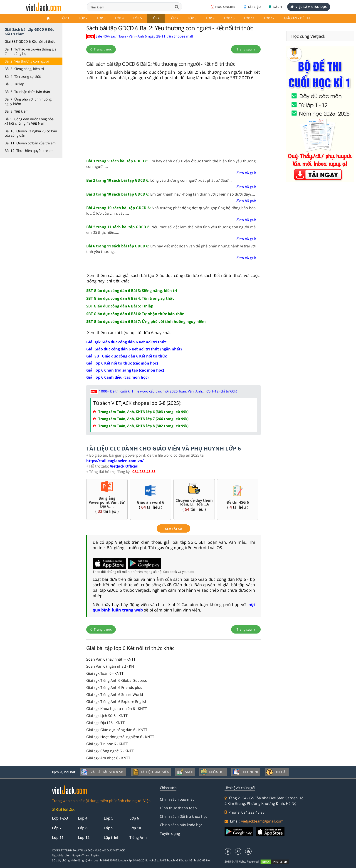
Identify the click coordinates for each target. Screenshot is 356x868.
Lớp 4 (119, 18)
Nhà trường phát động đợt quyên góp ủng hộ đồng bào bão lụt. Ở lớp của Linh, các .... (171, 211)
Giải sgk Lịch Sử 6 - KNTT (107, 716)
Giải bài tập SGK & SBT (103, 772)
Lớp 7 (174, 18)
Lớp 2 (83, 18)
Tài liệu (252, 7)
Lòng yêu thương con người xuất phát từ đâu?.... (159, 180)
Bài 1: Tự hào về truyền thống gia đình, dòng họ (30, 51)
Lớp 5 (138, 18)
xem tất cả (173, 529)
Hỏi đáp (277, 772)
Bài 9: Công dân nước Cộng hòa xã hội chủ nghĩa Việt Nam (29, 121)
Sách (276, 7)
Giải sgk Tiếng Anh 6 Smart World (115, 694)
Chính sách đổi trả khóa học (184, 816)
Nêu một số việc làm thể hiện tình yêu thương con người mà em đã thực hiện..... (171, 230)
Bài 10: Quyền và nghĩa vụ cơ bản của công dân (31, 133)
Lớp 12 (269, 18)
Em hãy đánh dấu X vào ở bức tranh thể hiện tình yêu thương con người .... (171, 164)
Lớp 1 (65, 18)
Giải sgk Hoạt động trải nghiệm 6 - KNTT (120, 737)
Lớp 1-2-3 (60, 818)
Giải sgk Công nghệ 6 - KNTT (110, 751)
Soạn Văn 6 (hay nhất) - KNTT (111, 659)
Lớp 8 (192, 18)
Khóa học (213, 772)
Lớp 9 (210, 18)
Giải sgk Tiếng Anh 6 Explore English (117, 702)
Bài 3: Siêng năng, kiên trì (24, 69)
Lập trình (112, 838)
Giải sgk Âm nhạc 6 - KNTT (108, 758)
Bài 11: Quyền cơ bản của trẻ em (30, 143)
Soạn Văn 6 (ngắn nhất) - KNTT (112, 666)
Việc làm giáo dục (309, 7)
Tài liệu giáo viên (151, 772)
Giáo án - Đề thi (297, 18)
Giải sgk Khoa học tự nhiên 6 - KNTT (117, 709)
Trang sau (246, 49)
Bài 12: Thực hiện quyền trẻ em (29, 151)
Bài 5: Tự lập (14, 84)
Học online (223, 7)
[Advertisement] (173, 120)
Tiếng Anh (138, 838)
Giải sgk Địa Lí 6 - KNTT (105, 723)
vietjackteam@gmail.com (262, 821)
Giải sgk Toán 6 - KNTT (105, 673)
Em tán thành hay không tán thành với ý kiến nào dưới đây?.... (171, 194)
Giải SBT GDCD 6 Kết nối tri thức (30, 41)
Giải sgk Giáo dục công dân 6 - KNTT (117, 730)
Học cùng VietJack (308, 36)
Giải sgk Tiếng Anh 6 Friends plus (114, 687)
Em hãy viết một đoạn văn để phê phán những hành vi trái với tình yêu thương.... (171, 249)
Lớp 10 (229, 18)
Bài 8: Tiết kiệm (17, 111)
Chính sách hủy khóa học (181, 825)
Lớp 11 (249, 18)
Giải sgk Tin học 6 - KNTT (107, 744)
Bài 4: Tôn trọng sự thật (23, 76)
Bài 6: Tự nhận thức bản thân (27, 92)
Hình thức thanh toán (178, 808)
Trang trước (101, 49)
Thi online (246, 772)
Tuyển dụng (170, 833)
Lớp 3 (101, 18)
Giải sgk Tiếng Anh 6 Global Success (117, 680)
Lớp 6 (156, 18)
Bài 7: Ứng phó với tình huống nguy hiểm (28, 101)
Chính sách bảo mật (177, 799)
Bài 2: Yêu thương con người (27, 61)
